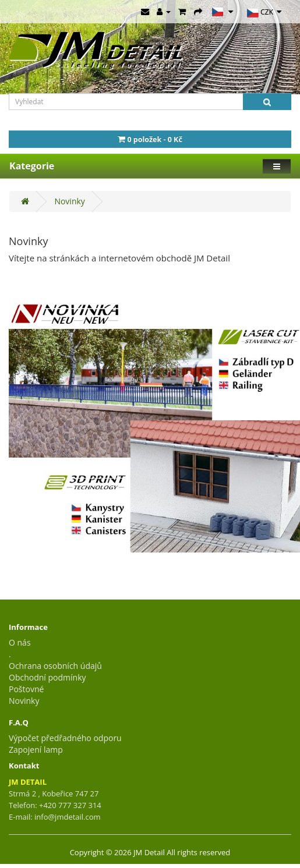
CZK (264, 13)
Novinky (69, 201)
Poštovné (26, 689)
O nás (20, 642)
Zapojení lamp (36, 750)
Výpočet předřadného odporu (65, 738)
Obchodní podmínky (47, 677)
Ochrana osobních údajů (55, 666)
